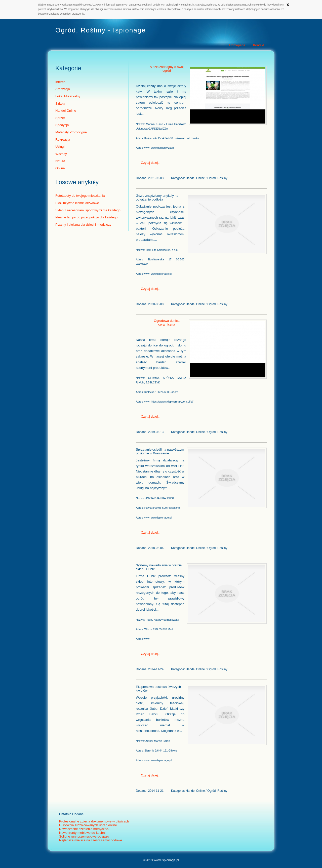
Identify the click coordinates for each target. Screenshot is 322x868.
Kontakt (259, 45)
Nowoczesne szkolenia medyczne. (84, 829)
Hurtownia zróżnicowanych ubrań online (88, 825)
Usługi (60, 147)
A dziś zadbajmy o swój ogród (167, 69)
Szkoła (60, 104)
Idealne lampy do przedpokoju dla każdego (86, 217)
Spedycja (62, 125)
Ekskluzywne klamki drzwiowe (77, 203)
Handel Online (66, 111)
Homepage (237, 45)
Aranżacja (63, 89)
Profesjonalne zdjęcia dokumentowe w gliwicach (94, 821)
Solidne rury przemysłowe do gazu (84, 836)
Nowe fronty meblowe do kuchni (82, 833)
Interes (60, 82)
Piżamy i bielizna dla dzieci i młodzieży (83, 225)
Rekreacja (63, 140)
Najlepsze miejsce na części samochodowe (91, 840)
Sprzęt (60, 118)
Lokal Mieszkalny (68, 96)
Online (60, 168)
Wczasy (61, 154)
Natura (60, 161)
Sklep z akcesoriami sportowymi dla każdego (88, 210)
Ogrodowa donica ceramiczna (167, 323)
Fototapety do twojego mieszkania (80, 196)
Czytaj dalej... (151, 163)
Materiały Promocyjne (71, 132)
